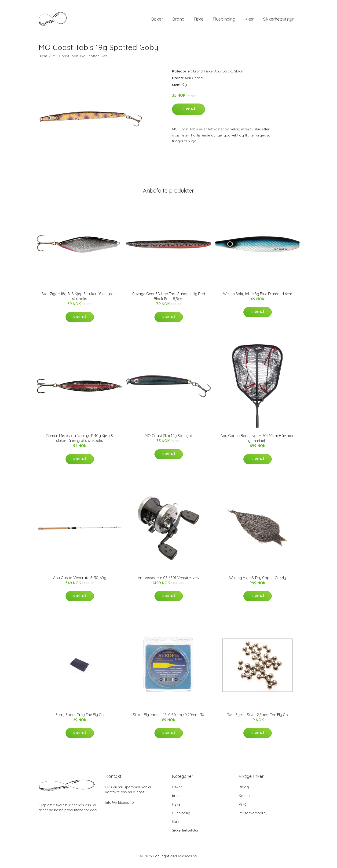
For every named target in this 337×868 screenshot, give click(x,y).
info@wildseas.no (120, 806)
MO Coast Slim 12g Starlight (168, 440)
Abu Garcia (223, 75)
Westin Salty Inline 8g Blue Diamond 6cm (258, 298)
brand (178, 21)
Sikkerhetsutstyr (278, 21)
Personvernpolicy (253, 817)
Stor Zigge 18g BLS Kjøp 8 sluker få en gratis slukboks (80, 300)
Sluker (239, 75)
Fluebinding (224, 21)
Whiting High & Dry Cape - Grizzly (258, 582)
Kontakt (245, 800)
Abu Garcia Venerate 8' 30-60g (80, 582)
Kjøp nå (189, 113)
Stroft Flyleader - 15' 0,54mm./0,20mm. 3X (169, 719)
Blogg (244, 791)
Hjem (43, 60)
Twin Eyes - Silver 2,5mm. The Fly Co (258, 719)
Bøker (157, 21)
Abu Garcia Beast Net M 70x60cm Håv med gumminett (257, 442)
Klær (249, 21)
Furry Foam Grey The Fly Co (80, 719)
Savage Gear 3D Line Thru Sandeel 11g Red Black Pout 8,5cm (169, 300)
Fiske (199, 21)
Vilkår (243, 808)
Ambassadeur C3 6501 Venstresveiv (168, 582)
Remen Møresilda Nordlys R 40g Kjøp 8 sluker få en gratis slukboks (80, 442)
